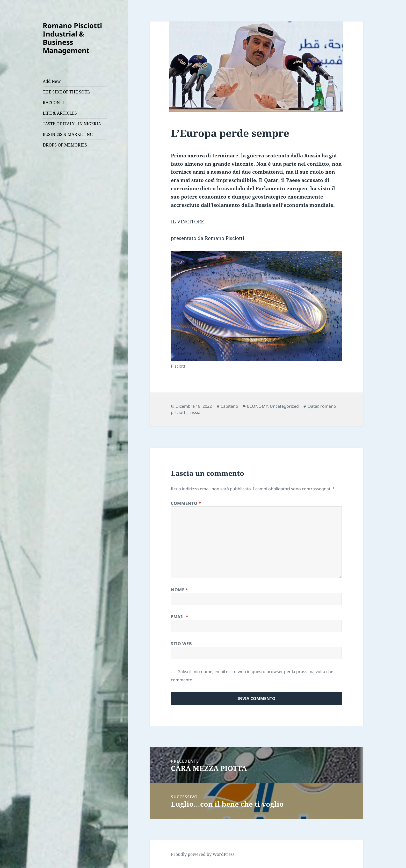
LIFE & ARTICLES (60, 113)
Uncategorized (284, 406)
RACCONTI (53, 103)
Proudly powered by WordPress (203, 854)
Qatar (313, 406)
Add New (52, 81)
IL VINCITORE (187, 222)
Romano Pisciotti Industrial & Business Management (72, 38)
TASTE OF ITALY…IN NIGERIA (72, 124)
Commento (186, 503)
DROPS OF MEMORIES (65, 145)
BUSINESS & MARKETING (68, 134)
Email (180, 617)
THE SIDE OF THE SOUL (66, 92)
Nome (180, 590)
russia (194, 412)
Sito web (181, 644)
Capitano (229, 406)
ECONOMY (257, 406)
